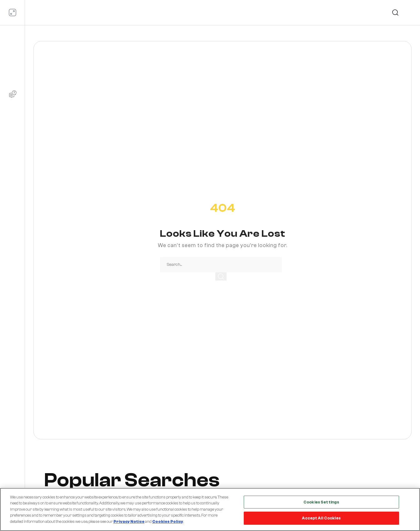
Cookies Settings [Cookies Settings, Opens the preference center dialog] (321, 502)
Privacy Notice (129, 521)
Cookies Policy (168, 521)
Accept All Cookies (321, 518)
